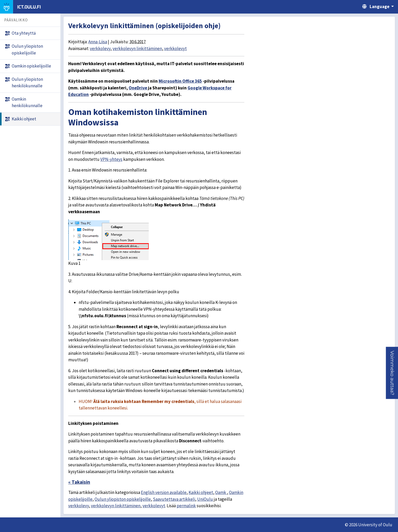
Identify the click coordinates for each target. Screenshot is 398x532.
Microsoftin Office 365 (180, 81)
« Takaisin (79, 482)
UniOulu (205, 499)
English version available (164, 492)
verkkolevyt (175, 48)
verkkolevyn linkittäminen (137, 48)
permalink (186, 506)
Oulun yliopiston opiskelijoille (123, 499)
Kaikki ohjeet (201, 492)
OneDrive (138, 88)
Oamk (221, 492)
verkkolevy (100, 48)
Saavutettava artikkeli (174, 499)
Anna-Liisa (98, 42)
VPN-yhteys (111, 159)
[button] (392, 373)
